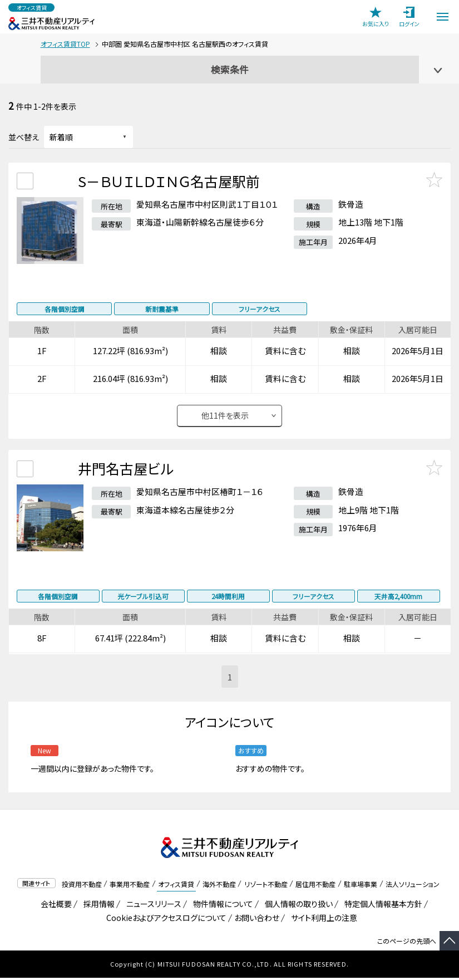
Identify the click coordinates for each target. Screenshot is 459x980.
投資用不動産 (82, 886)
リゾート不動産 (266, 886)
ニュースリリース (152, 906)
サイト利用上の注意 (322, 920)
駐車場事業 (361, 886)
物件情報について (221, 906)
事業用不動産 (130, 886)
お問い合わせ (257, 920)
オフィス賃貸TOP (65, 44)
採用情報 (97, 906)
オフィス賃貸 (176, 886)
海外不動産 (219, 886)
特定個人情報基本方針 (381, 906)
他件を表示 (225, 418)
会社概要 (54, 906)
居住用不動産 (315, 886)
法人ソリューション (413, 886)
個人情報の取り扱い (297, 906)
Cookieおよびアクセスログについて (164, 920)
